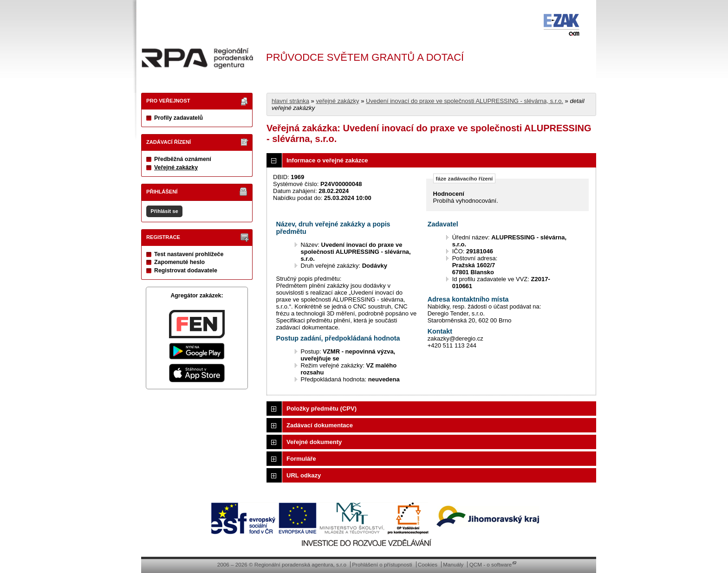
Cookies (428, 564)
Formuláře (301, 459)
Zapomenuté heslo (179, 262)
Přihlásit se (164, 211)
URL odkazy (304, 475)
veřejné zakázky (337, 101)
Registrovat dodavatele (186, 270)
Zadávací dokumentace (320, 425)
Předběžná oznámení (183, 159)
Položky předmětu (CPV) (322, 409)
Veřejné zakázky (176, 167)
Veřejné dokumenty (314, 442)
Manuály (453, 564)
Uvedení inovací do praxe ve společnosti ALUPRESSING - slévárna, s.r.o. (465, 101)
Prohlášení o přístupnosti (382, 564)
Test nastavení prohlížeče (189, 254)
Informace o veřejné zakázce (327, 160)
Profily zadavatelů (179, 118)
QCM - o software (491, 564)
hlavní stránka (290, 101)
